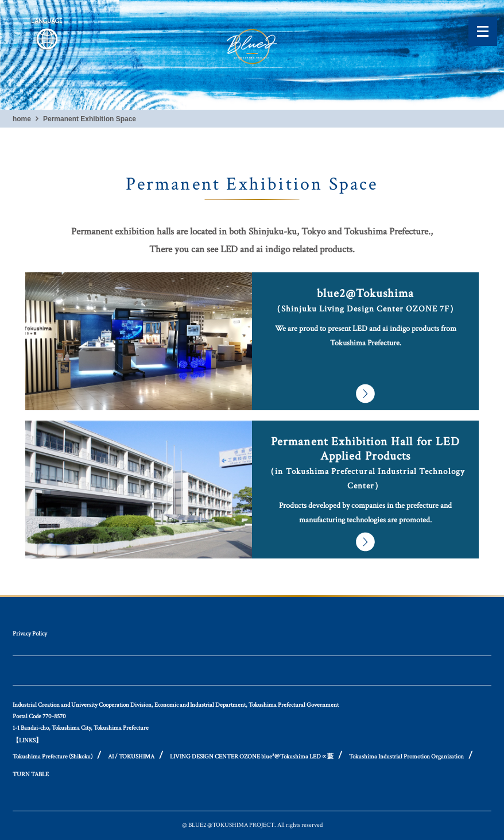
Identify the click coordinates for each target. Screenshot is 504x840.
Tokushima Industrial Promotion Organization (406, 757)
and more (252, 341)
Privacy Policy (30, 634)
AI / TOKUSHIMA (131, 757)
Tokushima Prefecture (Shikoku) (53, 757)
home (22, 119)
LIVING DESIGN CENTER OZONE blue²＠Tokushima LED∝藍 (252, 757)
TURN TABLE (31, 775)
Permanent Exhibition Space (90, 119)
